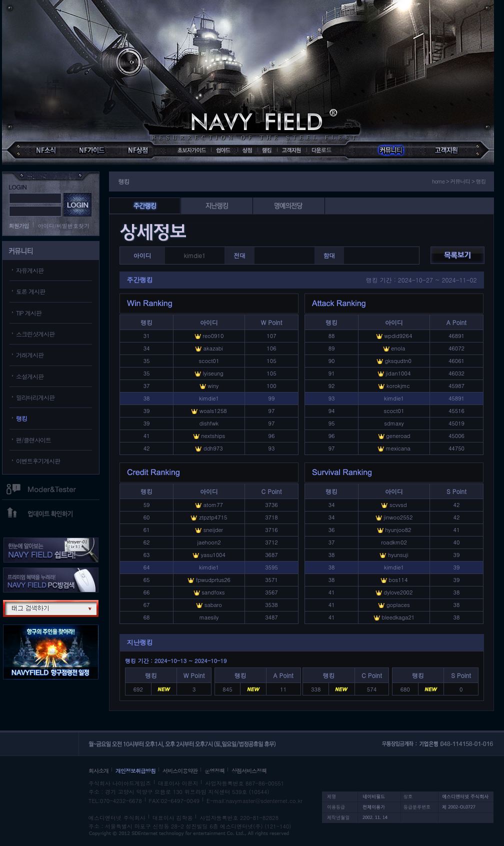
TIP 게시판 (29, 313)
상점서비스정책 (249, 771)
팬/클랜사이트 (33, 440)
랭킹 (21, 418)
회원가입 (19, 226)
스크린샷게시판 (35, 334)
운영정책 (214, 771)
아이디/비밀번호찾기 (64, 226)
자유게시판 (30, 270)
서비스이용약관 (180, 771)
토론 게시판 (30, 291)
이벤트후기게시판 (38, 461)
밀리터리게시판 (35, 397)
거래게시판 (30, 355)
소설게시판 (30, 376)
